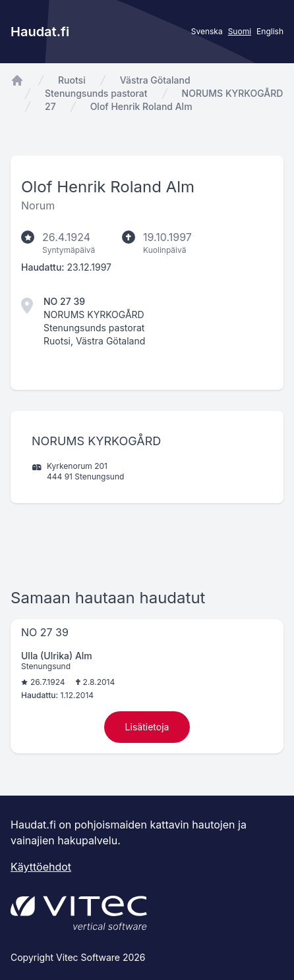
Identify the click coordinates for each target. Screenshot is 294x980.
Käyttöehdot (41, 867)
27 (50, 106)
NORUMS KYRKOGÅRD (233, 93)
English (270, 31)
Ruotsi (72, 80)
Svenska (207, 31)
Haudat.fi (40, 32)
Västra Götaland (155, 80)
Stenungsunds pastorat (96, 93)
